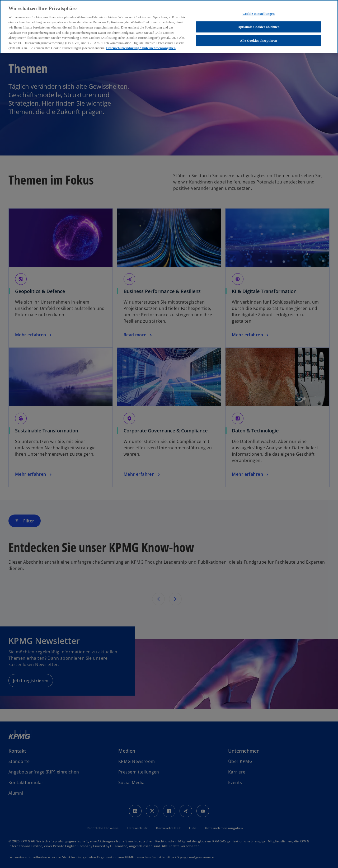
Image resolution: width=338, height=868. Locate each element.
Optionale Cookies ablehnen (258, 27)
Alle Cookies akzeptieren (259, 41)
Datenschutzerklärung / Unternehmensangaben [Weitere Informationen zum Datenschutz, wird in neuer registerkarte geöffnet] (141, 48)
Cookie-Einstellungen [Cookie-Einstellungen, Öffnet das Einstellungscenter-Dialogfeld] (259, 14)
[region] (169, 27)
